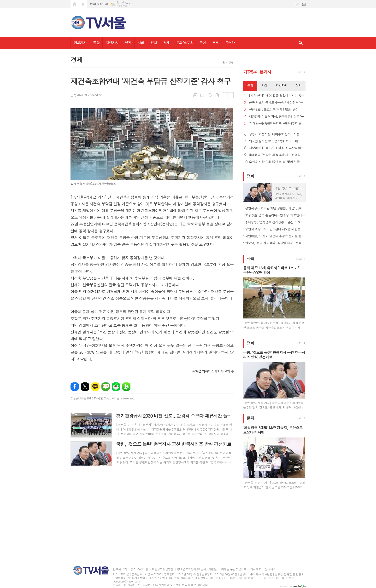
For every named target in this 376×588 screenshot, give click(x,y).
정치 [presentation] (298, 85)
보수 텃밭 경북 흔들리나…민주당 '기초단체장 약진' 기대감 (275, 215)
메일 (202, 95)
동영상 (230, 43)
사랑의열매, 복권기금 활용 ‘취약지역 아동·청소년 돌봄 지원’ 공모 (277, 148)
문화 (250, 418)
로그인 (297, 4)
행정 (128, 43)
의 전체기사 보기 (211, 371)
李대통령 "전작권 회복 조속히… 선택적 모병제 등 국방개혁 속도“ (277, 155)
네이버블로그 (106, 387)
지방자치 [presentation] (281, 85)
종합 (96, 43)
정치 (153, 43)
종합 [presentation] (250, 85)
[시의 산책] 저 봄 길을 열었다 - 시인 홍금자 (277, 96)
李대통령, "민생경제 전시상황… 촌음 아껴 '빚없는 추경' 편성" (275, 222)
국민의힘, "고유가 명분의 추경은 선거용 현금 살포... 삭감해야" (275, 236)
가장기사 (257, 72)
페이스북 (75, 387)
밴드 (126, 387)
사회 (141, 43)
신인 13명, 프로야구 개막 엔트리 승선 (274, 110)
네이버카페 (116, 387)
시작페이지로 (75, 4)
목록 (195, 95)
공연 (203, 43)
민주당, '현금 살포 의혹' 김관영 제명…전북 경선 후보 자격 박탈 (275, 243)
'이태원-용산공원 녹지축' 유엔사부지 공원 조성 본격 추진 (277, 124)
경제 (166, 43)
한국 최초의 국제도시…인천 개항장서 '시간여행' (277, 103)
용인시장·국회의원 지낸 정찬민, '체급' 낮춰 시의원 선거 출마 (275, 208)
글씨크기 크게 (225, 95)
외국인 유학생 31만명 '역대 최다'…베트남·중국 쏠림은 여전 (277, 141)
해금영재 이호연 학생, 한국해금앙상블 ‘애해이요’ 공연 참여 (277, 117)
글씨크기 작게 (231, 95)
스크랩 (217, 95)
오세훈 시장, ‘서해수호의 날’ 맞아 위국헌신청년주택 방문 (277, 162)
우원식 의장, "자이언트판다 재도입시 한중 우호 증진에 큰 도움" (275, 229)
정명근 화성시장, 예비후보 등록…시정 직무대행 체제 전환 (277, 134)
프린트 (210, 95)
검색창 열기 (301, 43)
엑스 (85, 387)
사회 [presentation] (264, 85)
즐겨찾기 (83, 4)
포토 (215, 43)
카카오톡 (95, 387)
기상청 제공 (122, 6)
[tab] (250, 86)
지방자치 (112, 43)
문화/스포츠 (185, 43)
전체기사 (80, 43)
